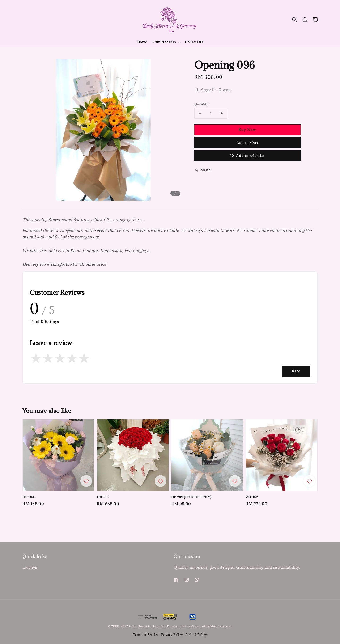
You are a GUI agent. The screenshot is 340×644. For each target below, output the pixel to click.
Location (30, 568)
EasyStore (193, 626)
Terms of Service (146, 635)
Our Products (164, 42)
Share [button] (202, 170)
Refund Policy (196, 635)
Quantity (201, 104)
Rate (296, 371)
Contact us (194, 42)
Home (142, 42)
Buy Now (247, 130)
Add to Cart (247, 143)
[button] (294, 20)
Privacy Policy (172, 635)
